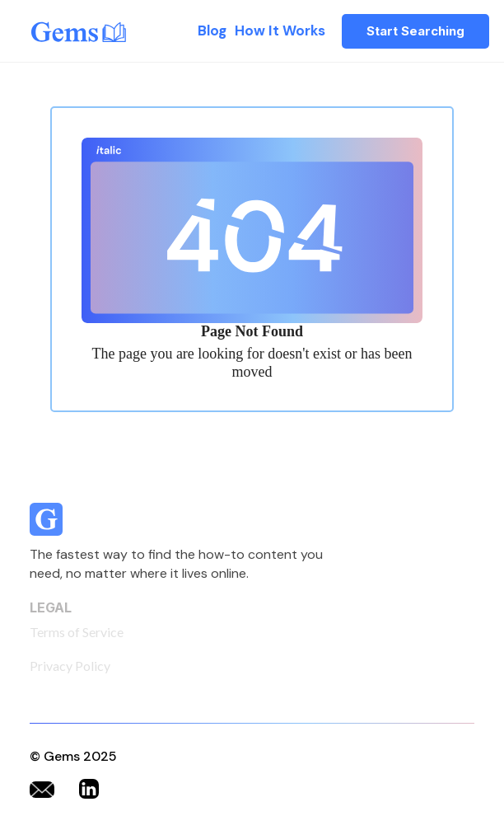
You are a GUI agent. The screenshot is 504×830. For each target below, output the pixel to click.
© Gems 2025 (73, 756)
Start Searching (415, 31)
